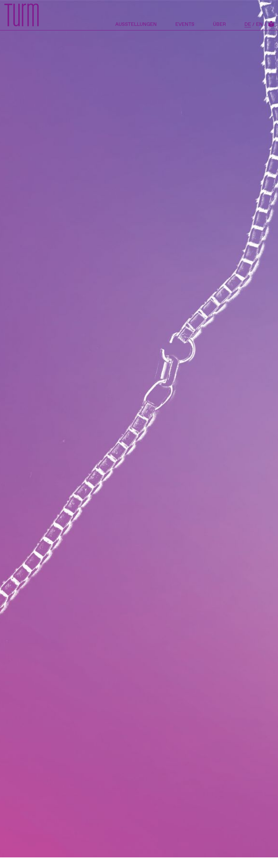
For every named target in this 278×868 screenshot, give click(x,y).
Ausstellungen (136, 24)
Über (219, 24)
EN (259, 25)
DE (248, 25)
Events (185, 24)
